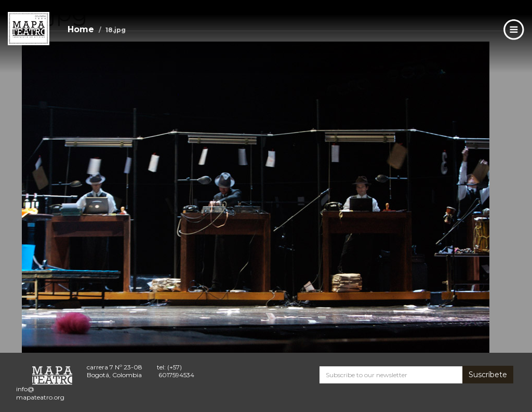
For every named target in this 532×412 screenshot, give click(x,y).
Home (81, 29)
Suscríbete (488, 375)
